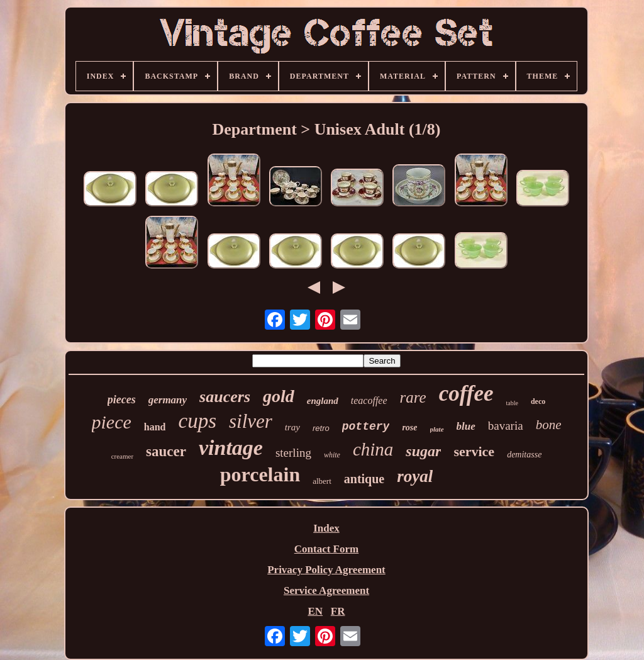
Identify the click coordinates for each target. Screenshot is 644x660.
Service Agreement (326, 590)
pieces (122, 400)
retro (321, 428)
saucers (225, 397)
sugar (423, 451)
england (323, 401)
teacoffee (369, 400)
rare (413, 397)
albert (322, 481)
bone (549, 425)
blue (466, 426)
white (332, 455)
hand (155, 427)
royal (415, 476)
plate (437, 429)
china (373, 449)
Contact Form (326, 549)
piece (112, 422)
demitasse (524, 455)
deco (538, 401)
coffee (466, 394)
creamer (122, 456)
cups (197, 421)
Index (326, 528)
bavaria (506, 426)
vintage (231, 448)
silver (251, 421)
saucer (166, 451)
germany (168, 400)
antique (364, 479)
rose (409, 428)
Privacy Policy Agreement (326, 570)
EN (315, 611)
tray (292, 427)
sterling (293, 453)
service (474, 451)
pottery (366, 427)
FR (338, 611)
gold (279, 396)
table (512, 403)
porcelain (260, 474)
